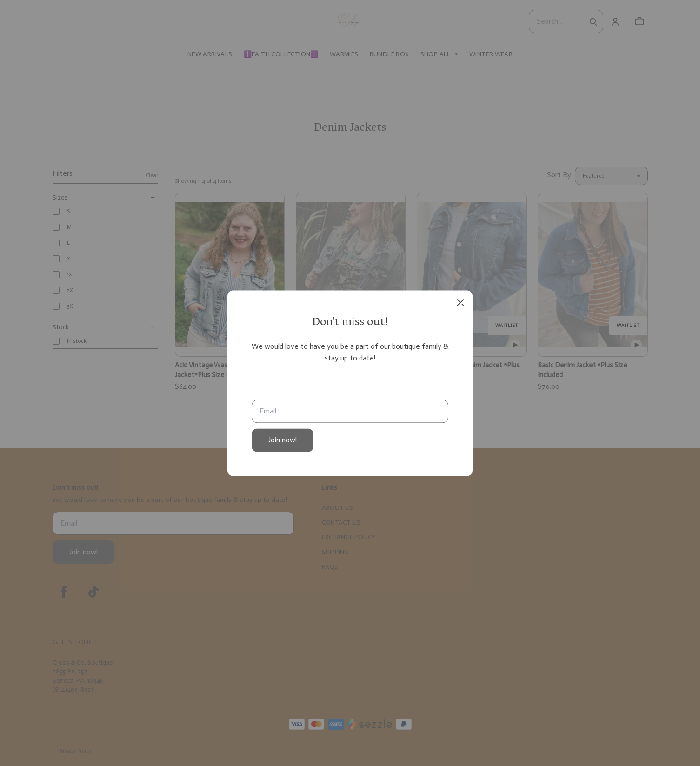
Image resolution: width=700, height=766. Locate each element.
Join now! (283, 440)
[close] (460, 302)
